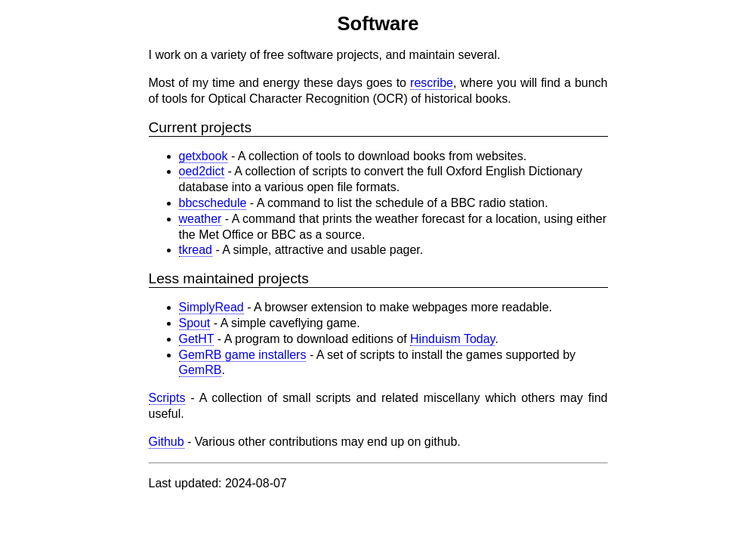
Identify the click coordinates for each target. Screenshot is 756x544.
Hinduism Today (452, 339)
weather (201, 219)
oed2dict (202, 171)
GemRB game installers (243, 355)
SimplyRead (211, 307)
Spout (195, 323)
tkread (196, 250)
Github (167, 442)
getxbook (204, 156)
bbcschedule (213, 203)
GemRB (201, 370)
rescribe (432, 83)
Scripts (167, 398)
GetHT (197, 339)
